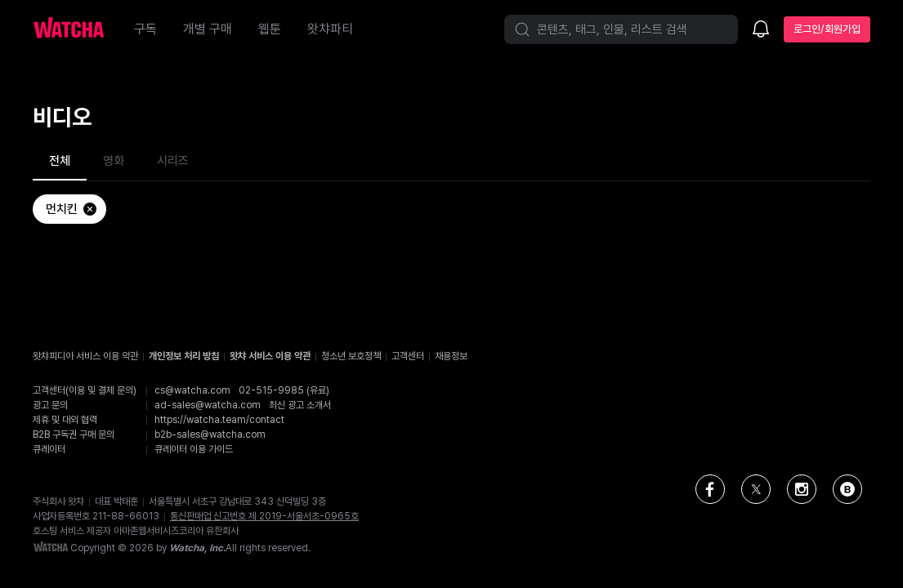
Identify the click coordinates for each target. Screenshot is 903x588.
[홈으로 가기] (77, 29)
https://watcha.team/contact (219, 420)
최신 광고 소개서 (300, 405)
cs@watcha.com (192, 390)
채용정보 (451, 356)
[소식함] (761, 30)
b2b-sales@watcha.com (210, 434)
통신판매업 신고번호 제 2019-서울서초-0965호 (264, 516)
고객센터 (408, 356)
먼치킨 (72, 209)
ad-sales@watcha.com (208, 405)
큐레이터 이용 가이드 (194, 449)
